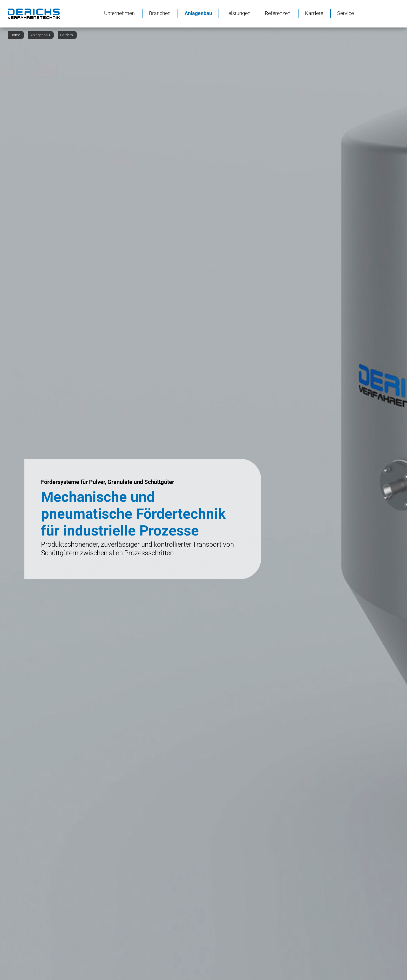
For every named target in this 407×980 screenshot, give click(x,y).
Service (345, 13)
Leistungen (238, 13)
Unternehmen (119, 13)
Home (15, 35)
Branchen (160, 13)
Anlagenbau (198, 13)
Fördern (67, 35)
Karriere (314, 13)
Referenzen (278, 13)
